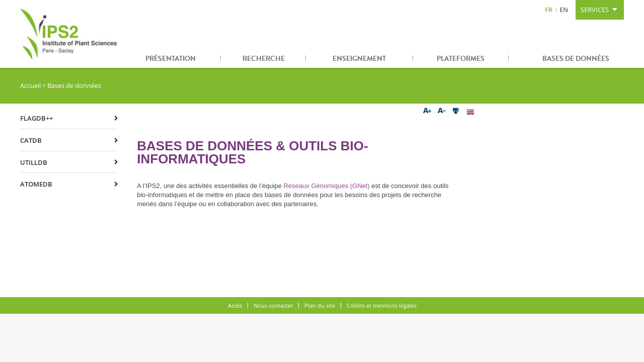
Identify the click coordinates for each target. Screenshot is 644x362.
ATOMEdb (36, 184)
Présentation (171, 59)
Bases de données (576, 59)
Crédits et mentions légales (382, 305)
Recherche (264, 59)
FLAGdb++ (36, 118)
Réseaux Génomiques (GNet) (326, 186)
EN (564, 10)
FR (549, 10)
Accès (235, 305)
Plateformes (461, 59)
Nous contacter (273, 305)
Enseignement (359, 59)
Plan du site (320, 305)
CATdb (31, 140)
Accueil (30, 85)
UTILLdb (34, 162)
